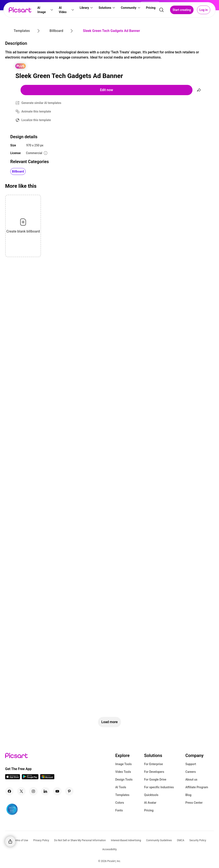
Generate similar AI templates (41, 103)
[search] (161, 10)
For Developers (154, 772)
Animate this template (36, 111)
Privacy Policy (41, 840)
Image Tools (124, 764)
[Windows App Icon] (47, 778)
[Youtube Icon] (57, 791)
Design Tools (124, 779)
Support (191, 764)
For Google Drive (155, 779)
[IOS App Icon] (13, 778)
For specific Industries (159, 787)
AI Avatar (150, 803)
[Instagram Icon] (33, 791)
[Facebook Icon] (9, 791)
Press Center (194, 803)
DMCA (181, 840)
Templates (122, 795)
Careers (191, 772)
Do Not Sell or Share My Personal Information (80, 840)
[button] (45, 10)
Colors (120, 803)
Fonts (119, 810)
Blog (188, 795)
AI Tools (121, 787)
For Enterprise (154, 764)
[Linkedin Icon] (45, 791)
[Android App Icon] (30, 778)
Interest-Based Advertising (126, 840)
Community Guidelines (159, 840)
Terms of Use (20, 840)
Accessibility (109, 849)
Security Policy (198, 840)
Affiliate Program (197, 787)
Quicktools (151, 795)
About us (191, 779)
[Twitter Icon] (21, 791)
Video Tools (123, 772)
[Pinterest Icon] (69, 791)
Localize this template (36, 120)
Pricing (149, 810)
